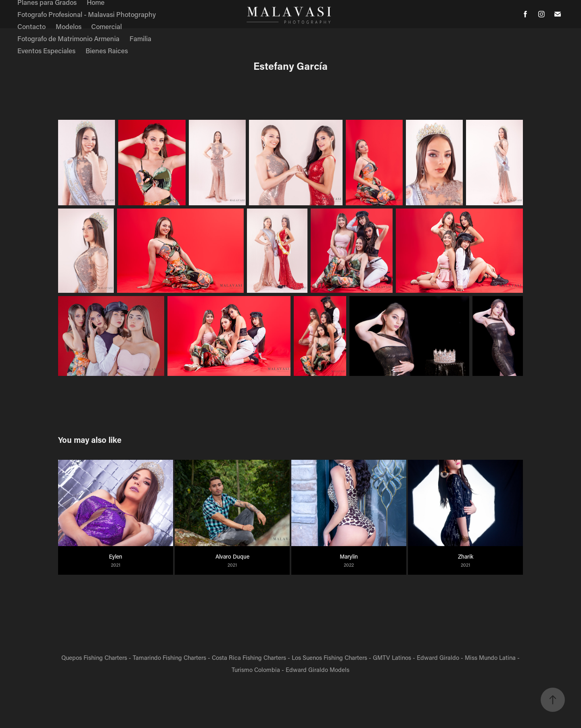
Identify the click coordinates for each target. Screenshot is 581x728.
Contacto (31, 26)
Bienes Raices (107, 50)
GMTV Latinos (392, 657)
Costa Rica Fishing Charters (249, 657)
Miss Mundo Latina (490, 657)
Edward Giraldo (438, 657)
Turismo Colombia (256, 670)
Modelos (69, 26)
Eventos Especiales (46, 50)
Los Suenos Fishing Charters (329, 657)
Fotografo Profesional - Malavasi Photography (87, 14)
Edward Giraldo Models (318, 670)
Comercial (107, 26)
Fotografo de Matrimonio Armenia (68, 38)
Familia (140, 38)
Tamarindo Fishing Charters (169, 657)
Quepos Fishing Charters (94, 657)
